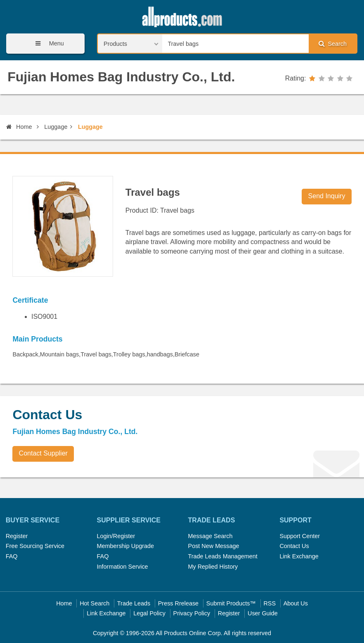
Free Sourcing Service (35, 546)
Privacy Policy (192, 613)
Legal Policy (149, 613)
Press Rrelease (178, 603)
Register (17, 536)
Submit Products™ (231, 603)
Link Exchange (299, 556)
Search (333, 44)
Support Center (300, 536)
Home (19, 127)
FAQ (12, 556)
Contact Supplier (43, 453)
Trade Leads (134, 603)
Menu (47, 44)
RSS (269, 603)
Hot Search (95, 603)
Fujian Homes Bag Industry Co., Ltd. (121, 77)
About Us (296, 603)
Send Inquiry (327, 196)
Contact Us (294, 546)
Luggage (56, 127)
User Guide (263, 613)
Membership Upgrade (125, 546)
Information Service (123, 567)
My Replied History (213, 567)
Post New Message (214, 546)
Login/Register (116, 536)
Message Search (210, 536)
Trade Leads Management (223, 556)
